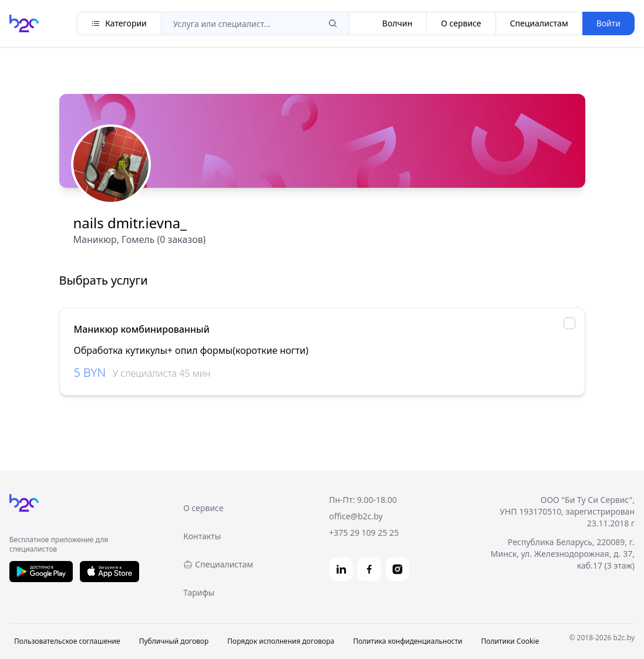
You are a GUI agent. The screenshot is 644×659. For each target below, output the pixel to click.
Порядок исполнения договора (281, 641)
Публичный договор (174, 641)
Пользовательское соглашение (67, 641)
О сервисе (461, 23)
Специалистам (539, 23)
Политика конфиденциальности (407, 641)
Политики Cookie (510, 641)
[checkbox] (569, 323)
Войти (608, 23)
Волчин (388, 23)
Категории (119, 23)
